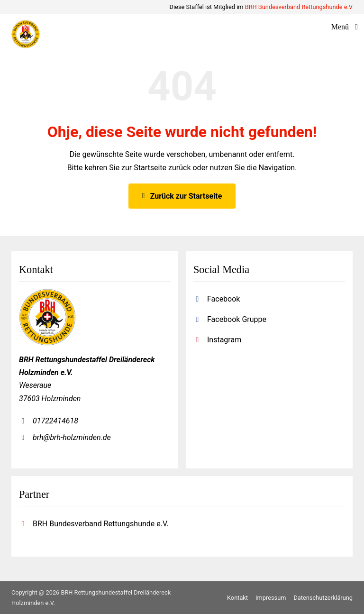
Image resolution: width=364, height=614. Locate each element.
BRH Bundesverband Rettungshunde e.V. (101, 524)
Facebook (223, 299)
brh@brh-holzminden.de (72, 437)
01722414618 (55, 421)
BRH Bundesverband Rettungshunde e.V (299, 7)
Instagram (224, 340)
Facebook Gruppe (237, 319)
